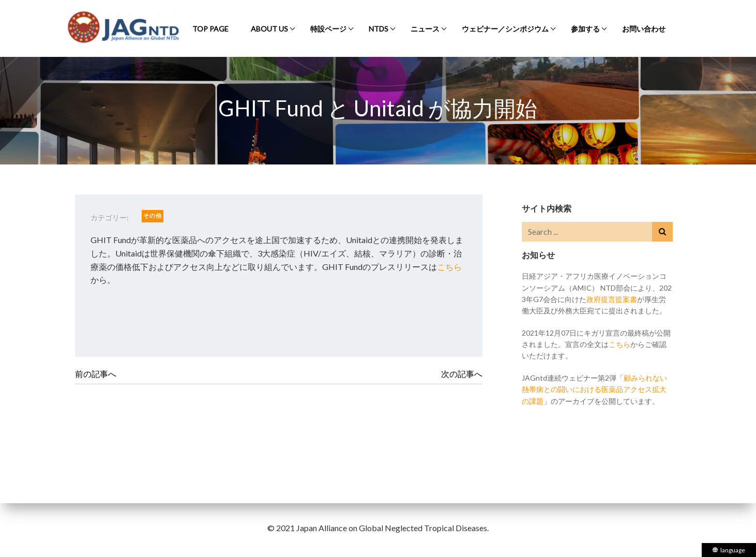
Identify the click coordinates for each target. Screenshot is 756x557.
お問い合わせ (644, 29)
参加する (585, 29)
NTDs (379, 29)
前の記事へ (96, 374)
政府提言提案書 (612, 299)
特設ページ (328, 29)
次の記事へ (462, 374)
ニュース (425, 29)
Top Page (210, 29)
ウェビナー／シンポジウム (505, 29)
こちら (449, 267)
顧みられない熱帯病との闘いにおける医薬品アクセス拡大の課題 (594, 389)
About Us (269, 29)
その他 (153, 215)
